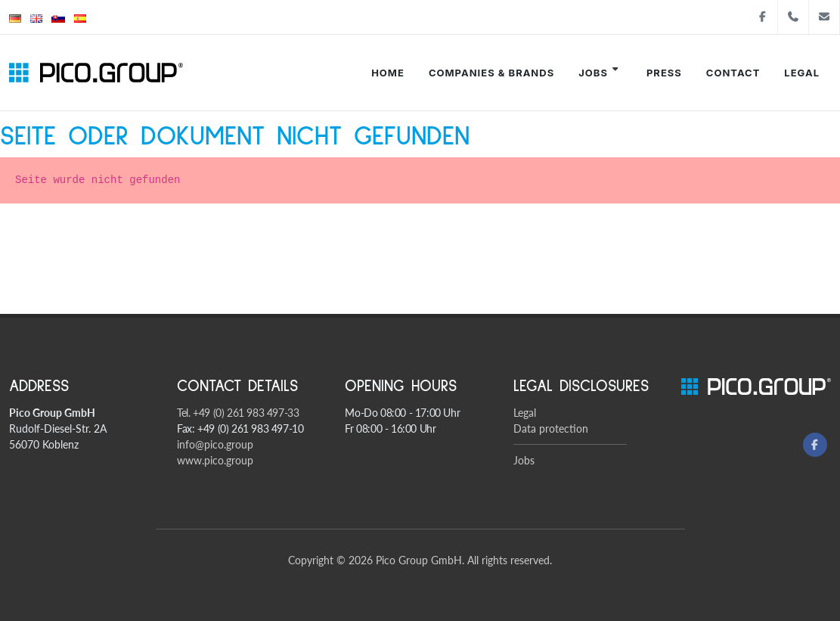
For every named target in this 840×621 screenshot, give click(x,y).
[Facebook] (815, 445)
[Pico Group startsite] (96, 73)
